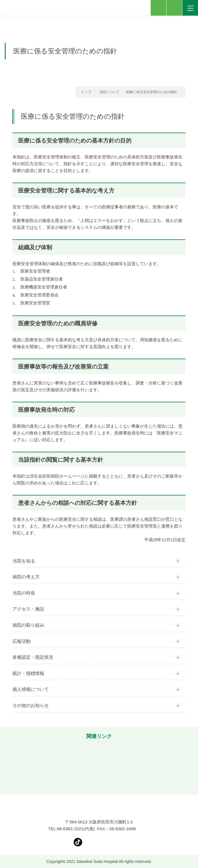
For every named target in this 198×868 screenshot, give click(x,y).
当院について (109, 92)
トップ (86, 92)
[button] (7, 766)
